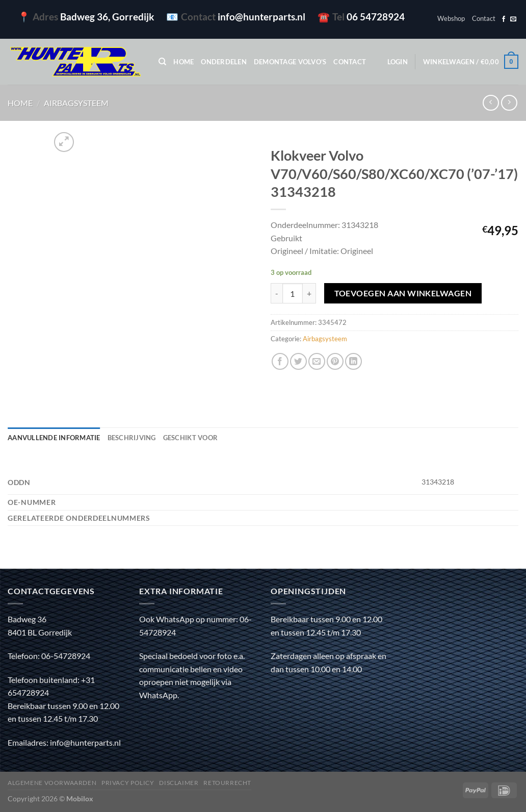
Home (183, 62)
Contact (484, 18)
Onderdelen (224, 62)
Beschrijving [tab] (132, 438)
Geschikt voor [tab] (190, 438)
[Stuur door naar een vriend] (317, 361)
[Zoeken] (162, 62)
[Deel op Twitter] (298, 361)
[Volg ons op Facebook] (504, 19)
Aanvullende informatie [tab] (54, 438)
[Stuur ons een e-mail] (513, 19)
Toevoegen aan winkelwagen (403, 293)
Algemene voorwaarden (52, 783)
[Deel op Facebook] (280, 361)
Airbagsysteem (76, 103)
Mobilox (80, 798)
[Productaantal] (293, 293)
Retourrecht (227, 783)
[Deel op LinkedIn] (353, 361)
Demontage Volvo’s (290, 62)
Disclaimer (179, 783)
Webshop (451, 18)
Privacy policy (128, 783)
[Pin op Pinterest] (335, 361)
